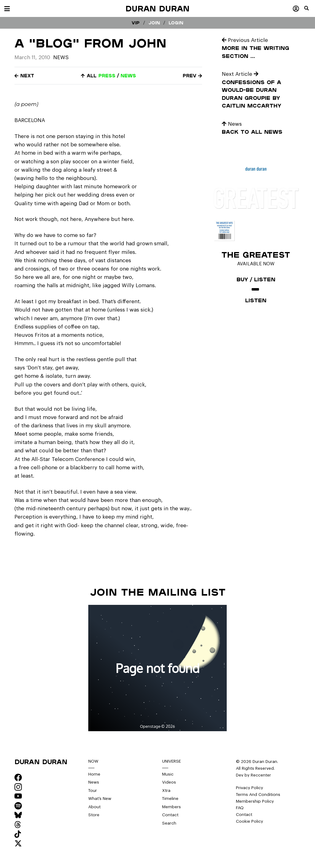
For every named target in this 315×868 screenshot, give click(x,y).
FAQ (240, 808)
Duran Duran (157, 8)
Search (169, 823)
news (128, 76)
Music (168, 774)
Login (176, 23)
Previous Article (245, 40)
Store (94, 815)
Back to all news (252, 132)
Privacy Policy (249, 788)
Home (94, 774)
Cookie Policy (249, 821)
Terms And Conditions (258, 795)
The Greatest (256, 255)
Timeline (170, 799)
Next (24, 76)
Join (154, 23)
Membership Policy (255, 801)
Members (171, 807)
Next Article (240, 74)
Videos (169, 782)
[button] (310, 11)
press (107, 76)
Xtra (166, 791)
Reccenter (261, 775)
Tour (93, 791)
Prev (192, 76)
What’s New (100, 799)
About (94, 807)
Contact (170, 815)
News (61, 57)
